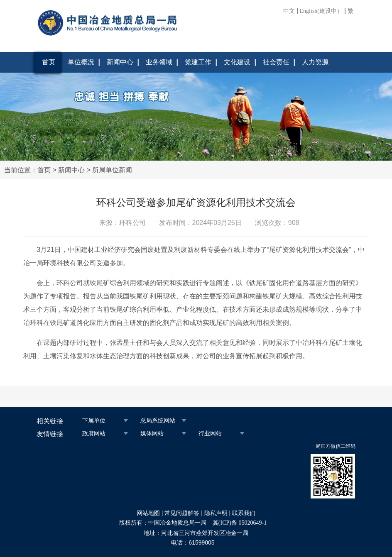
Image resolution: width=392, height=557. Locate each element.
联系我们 (244, 513)
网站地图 (148, 513)
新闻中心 (120, 62)
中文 (289, 11)
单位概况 (81, 62)
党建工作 (198, 62)
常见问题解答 (182, 513)
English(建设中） (321, 11)
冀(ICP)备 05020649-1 (240, 523)
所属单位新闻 (112, 170)
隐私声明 (216, 513)
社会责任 (276, 62)
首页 (49, 62)
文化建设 (237, 62)
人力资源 (315, 62)
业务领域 (159, 62)
